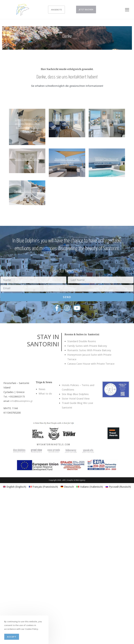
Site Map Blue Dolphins (75, 394)
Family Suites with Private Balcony (87, 346)
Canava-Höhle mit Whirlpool (27, 159)
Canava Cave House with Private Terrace (91, 364)
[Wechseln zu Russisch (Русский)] (118, 487)
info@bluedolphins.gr (21, 401)
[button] (127, 8)
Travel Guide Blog (72, 403)
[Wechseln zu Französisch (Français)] (43, 487)
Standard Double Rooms (82, 341)
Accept (12, 637)
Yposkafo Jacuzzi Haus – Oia (27, 191)
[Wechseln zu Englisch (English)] (15, 487)
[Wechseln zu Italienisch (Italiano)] (90, 487)
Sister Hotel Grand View (76, 399)
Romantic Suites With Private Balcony (89, 350)
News (42, 389)
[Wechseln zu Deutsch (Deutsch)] (67, 487)
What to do (45, 394)
